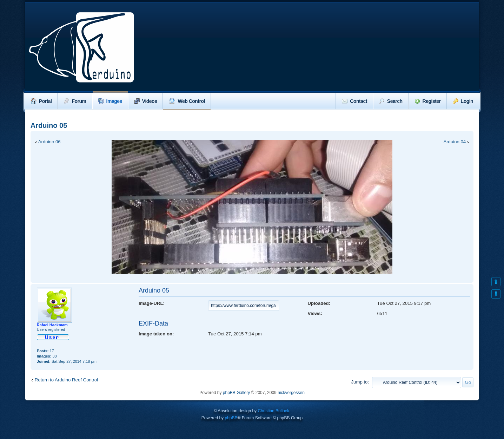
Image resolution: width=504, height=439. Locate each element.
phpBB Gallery (236, 393)
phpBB (231, 418)
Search (391, 101)
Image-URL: (152, 303)
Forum (75, 101)
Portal (41, 101)
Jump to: (360, 382)
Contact (354, 101)
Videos (146, 101)
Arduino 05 (49, 125)
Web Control (187, 101)
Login (463, 101)
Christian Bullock (273, 411)
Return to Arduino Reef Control (66, 380)
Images (110, 101)
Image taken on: (156, 334)
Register (428, 101)
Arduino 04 (455, 142)
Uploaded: (319, 303)
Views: (315, 313)
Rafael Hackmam (52, 325)
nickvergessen (291, 393)
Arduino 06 (49, 142)
